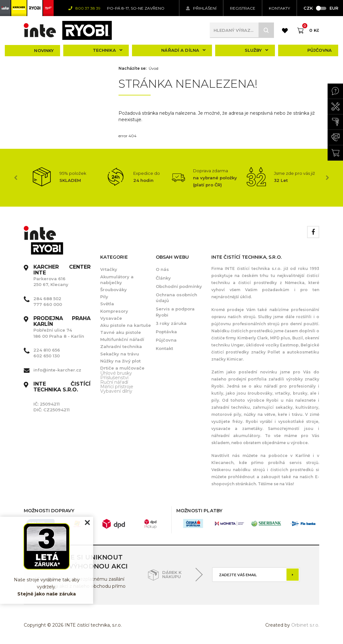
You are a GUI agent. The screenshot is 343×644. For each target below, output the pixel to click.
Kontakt (164, 348)
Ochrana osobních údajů (176, 298)
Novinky (44, 50)
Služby (257, 50)
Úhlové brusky (116, 373)
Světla (107, 304)
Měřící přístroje (117, 387)
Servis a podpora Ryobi (175, 312)
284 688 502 (47, 299)
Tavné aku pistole (121, 332)
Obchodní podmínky (179, 286)
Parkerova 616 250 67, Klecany (62, 276)
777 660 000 (48, 304)
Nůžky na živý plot (120, 361)
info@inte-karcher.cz (57, 370)
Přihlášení (201, 8)
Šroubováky (114, 290)
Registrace (243, 8)
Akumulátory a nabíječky (117, 280)
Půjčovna (320, 50)
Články (163, 278)
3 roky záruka (171, 323)
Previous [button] (16, 178)
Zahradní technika (121, 346)
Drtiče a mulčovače (122, 368)
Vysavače (111, 318)
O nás (162, 269)
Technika (108, 50)
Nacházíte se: (132, 68)
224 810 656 (47, 350)
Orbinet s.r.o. (305, 625)
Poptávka (166, 332)
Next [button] (327, 178)
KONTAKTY (279, 8)
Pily (104, 297)
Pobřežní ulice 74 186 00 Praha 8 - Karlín (62, 327)
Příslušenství (114, 378)
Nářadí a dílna (183, 50)
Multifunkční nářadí (122, 339)
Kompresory (114, 311)
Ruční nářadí (114, 382)
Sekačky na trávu (120, 354)
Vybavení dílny (116, 391)
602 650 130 (47, 356)
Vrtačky (109, 269)
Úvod (154, 68)
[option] (61, 177)
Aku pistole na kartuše (126, 325)
